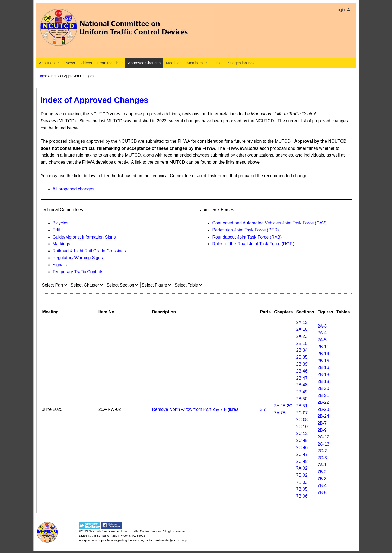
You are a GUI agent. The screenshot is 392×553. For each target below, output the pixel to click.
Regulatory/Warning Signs (78, 258)
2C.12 (302, 433)
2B (283, 406)
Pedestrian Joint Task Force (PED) (246, 230)
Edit (56, 230)
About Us (50, 63)
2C (289, 406)
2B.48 (302, 385)
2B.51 (302, 406)
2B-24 (323, 416)
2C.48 (302, 461)
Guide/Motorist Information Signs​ (84, 237)
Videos (86, 63)
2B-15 (323, 361)
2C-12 (323, 437)
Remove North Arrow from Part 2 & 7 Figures (195, 409)
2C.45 (302, 441)
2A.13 (302, 322)
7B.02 (302, 475)
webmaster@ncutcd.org (171, 540)
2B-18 (323, 375)
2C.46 (302, 448)
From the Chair (110, 63)
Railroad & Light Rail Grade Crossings (89, 251)
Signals (60, 265)
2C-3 (322, 458)
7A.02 (302, 468)
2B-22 (323, 402)
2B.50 (302, 399)
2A (277, 406)
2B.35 (302, 357)
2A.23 (302, 336)
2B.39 (302, 364)
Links (218, 63)
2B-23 (323, 409)
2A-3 (322, 326)
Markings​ (61, 244)
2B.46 (302, 371)
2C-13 (323, 444)
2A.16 (302, 329)
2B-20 (323, 388)
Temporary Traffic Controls (78, 272)
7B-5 (322, 493)
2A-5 (322, 340)
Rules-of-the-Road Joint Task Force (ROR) (253, 244)
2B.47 (302, 378)
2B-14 (323, 354)
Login (340, 10)
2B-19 (323, 381)
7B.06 (302, 496)
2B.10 (302, 343)
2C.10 (302, 427)
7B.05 (302, 489)
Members (197, 63)
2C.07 (302, 413)
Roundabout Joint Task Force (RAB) (247, 237)
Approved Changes (144, 63)
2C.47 (302, 454)
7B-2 (322, 472)
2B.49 (302, 392)
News (70, 63)
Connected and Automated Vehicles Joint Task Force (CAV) (270, 223)
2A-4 (322, 333)
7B (283, 413)
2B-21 (323, 395)
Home (43, 76)
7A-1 (322, 465)
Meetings (174, 63)
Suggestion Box (241, 63)
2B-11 (323, 347)
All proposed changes (74, 189)
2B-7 (322, 423)
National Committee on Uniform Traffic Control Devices (125, 531)
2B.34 (302, 350)
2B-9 (322, 430)
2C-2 (322, 451)
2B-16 (323, 368)
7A (277, 413)
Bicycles (61, 223)
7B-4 (322, 486)
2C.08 (302, 420)
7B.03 (302, 482)
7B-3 (322, 479)
